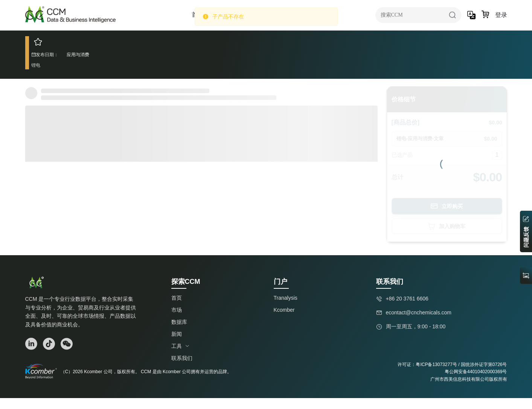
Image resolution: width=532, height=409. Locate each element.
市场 (177, 310)
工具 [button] (180, 346)
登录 (501, 15)
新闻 (177, 334)
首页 (177, 298)
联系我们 (182, 358)
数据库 (179, 322)
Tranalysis (286, 298)
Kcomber (284, 310)
